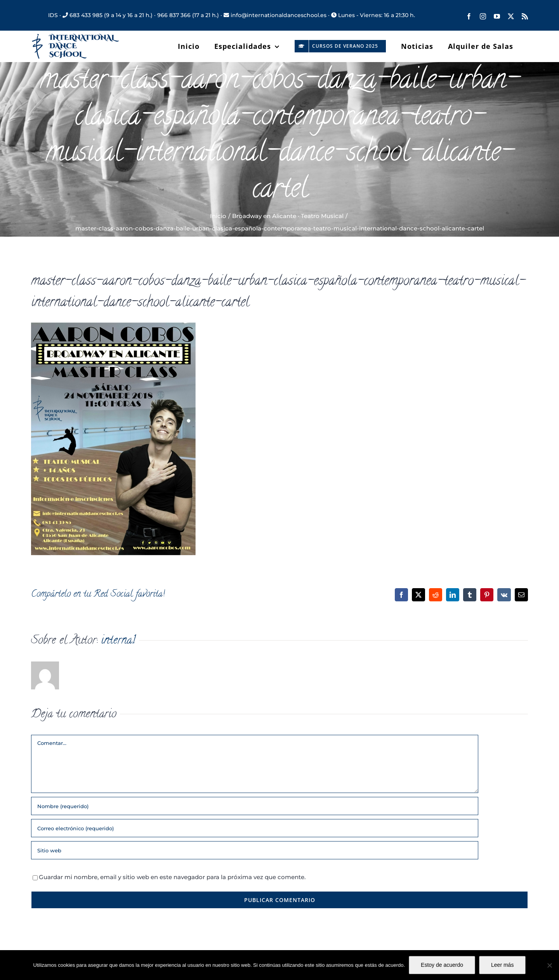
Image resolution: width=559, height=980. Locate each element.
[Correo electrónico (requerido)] (255, 828)
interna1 (118, 641)
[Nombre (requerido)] (255, 806)
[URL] (255, 850)
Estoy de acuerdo (442, 965)
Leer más (502, 965)
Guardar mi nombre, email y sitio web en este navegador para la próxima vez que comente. (172, 877)
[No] (549, 965)
